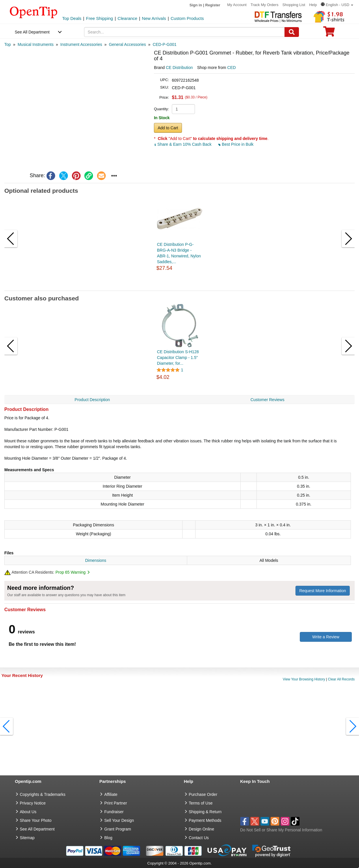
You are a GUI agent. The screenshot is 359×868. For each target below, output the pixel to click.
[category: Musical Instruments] (36, 44)
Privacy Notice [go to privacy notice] (33, 803)
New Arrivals (154, 18)
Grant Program (118, 829)
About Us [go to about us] (28, 812)
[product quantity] (183, 109)
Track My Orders (265, 5)
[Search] (292, 32)
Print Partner (116, 803)
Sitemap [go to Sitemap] (27, 838)
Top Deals (72, 18)
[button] (337, 5)
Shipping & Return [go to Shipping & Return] (205, 812)
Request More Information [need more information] (323, 591)
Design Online (202, 829)
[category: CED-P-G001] (165, 44)
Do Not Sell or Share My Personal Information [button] (281, 830)
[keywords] (185, 32)
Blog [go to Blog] (108, 838)
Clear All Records (341, 679)
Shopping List (294, 5)
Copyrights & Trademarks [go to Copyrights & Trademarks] (43, 794)
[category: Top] (8, 44)
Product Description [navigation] (92, 400)
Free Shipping (99, 18)
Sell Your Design (119, 820)
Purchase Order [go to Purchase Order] (203, 794)
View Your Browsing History (304, 679)
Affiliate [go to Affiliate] (111, 794)
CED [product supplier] (232, 68)
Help (313, 5)
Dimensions (96, 560)
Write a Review (326, 637)
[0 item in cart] (329, 33)
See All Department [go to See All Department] (37, 829)
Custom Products (187, 18)
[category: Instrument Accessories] (81, 44)
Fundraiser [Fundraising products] (114, 812)
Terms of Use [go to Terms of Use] (201, 803)
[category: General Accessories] (127, 44)
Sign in (196, 5)
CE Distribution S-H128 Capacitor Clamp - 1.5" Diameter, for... (178, 358)
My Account (237, 5)
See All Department (32, 32)
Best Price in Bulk (236, 144)
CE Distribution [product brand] (179, 68)
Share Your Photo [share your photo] (36, 820)
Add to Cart (168, 128)
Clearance (127, 18)
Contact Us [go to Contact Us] (199, 838)
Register (213, 5)
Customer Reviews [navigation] (267, 400)
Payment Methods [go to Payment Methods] (205, 820)
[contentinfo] (34, 12)
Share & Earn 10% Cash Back (183, 144)
